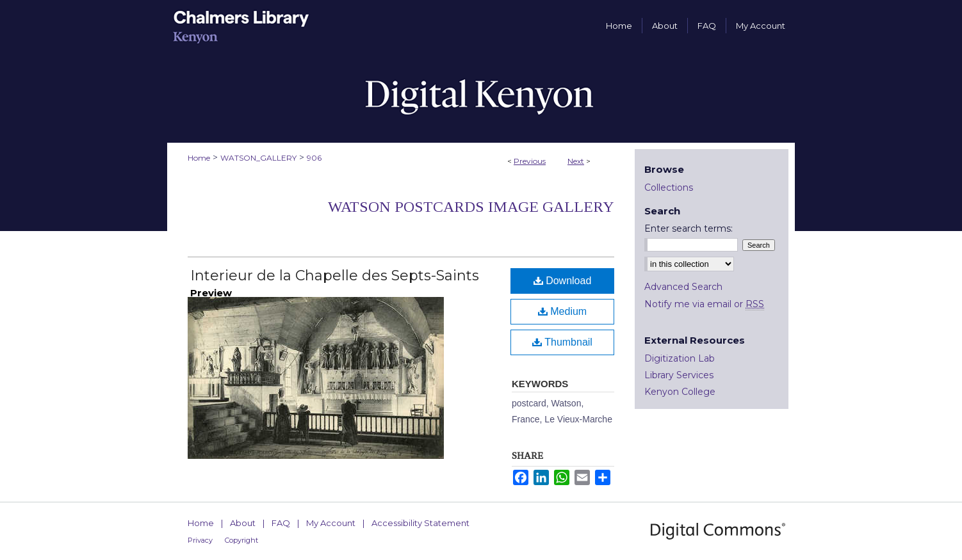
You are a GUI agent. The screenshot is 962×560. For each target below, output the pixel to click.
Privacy (200, 540)
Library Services (679, 375)
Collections (669, 188)
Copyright (241, 540)
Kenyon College (680, 392)
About (243, 523)
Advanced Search (683, 287)
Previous (530, 161)
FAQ (281, 523)
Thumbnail (562, 342)
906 (314, 158)
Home (199, 158)
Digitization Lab (680, 358)
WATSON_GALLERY (258, 158)
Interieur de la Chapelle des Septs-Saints (335, 276)
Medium (562, 311)
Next (576, 161)
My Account (331, 523)
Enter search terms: (689, 228)
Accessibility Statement (420, 523)
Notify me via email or (704, 304)
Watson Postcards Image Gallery (471, 207)
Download (563, 281)
